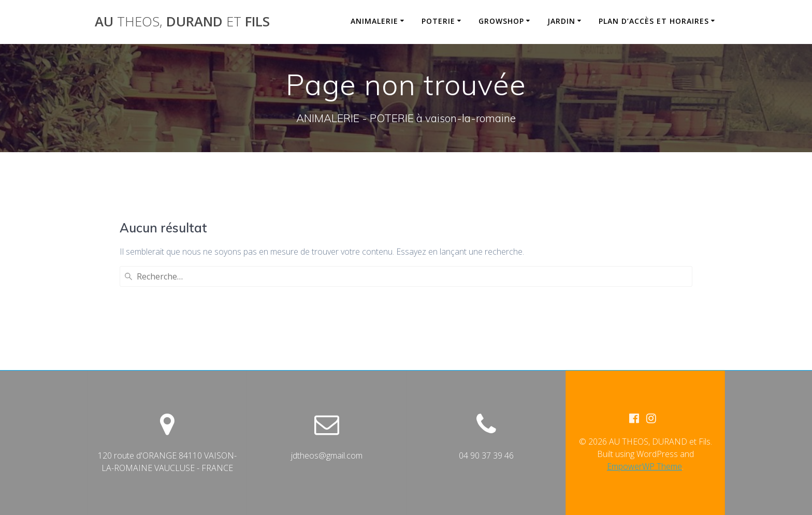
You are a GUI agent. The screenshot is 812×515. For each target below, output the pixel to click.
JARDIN (561, 21)
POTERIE (438, 21)
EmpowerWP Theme (644, 466)
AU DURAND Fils (182, 22)
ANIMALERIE (374, 21)
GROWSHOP (501, 21)
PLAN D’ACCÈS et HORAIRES (654, 21)
